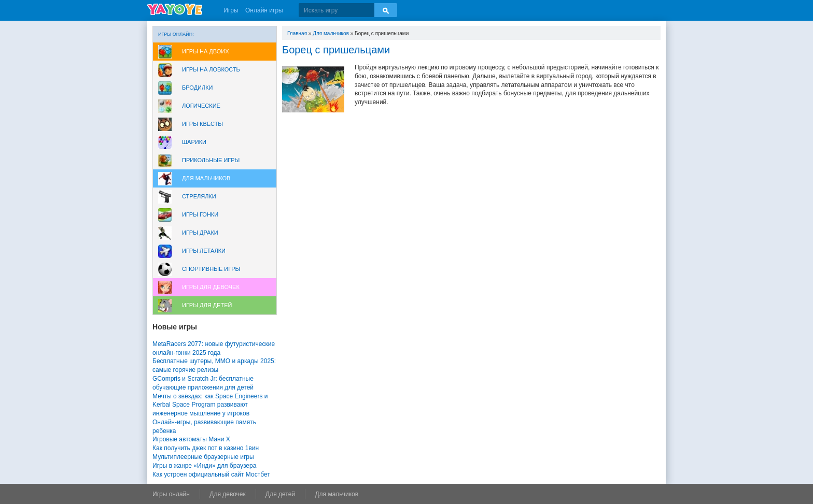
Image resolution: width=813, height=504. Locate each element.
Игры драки (200, 233)
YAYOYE (175, 9)
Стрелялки (199, 196)
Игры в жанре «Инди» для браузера (204, 466)
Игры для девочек (211, 287)
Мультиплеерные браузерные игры (203, 457)
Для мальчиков (206, 178)
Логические (201, 106)
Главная (297, 33)
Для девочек (227, 494)
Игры (231, 10)
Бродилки (198, 88)
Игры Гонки (200, 214)
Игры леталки (204, 251)
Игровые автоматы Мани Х (191, 439)
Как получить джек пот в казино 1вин (206, 448)
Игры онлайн (171, 494)
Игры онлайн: (176, 34)
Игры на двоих (206, 51)
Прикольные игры (211, 160)
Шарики (194, 142)
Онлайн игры (264, 10)
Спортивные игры (211, 269)
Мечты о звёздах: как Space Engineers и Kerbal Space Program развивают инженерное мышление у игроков (210, 405)
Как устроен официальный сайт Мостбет (211, 474)
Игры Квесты (202, 124)
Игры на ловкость (211, 69)
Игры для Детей (207, 305)
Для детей (280, 494)
